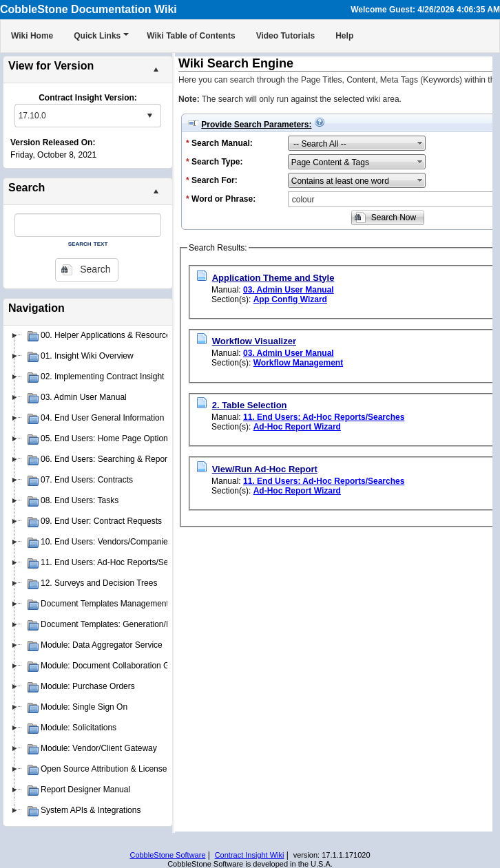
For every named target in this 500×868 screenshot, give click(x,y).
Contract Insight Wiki (250, 855)
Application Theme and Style (273, 278)
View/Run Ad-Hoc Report (265, 469)
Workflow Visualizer (254, 341)
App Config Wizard (290, 299)
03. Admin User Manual (289, 290)
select (149, 116)
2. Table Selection (250, 405)
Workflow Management (298, 363)
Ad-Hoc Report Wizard (297, 427)
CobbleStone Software (167, 855)
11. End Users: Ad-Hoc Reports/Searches (324, 417)
